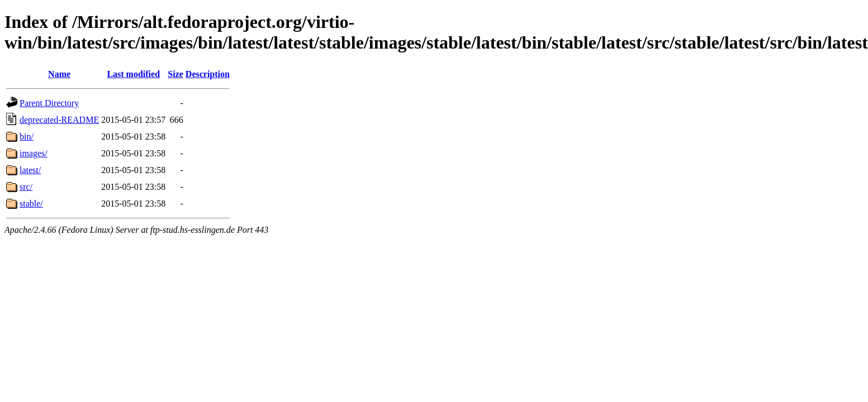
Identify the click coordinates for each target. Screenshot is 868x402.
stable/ (31, 204)
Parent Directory (49, 103)
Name (59, 74)
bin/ (27, 137)
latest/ (30, 170)
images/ (34, 153)
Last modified (133, 74)
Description (208, 74)
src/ (26, 187)
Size (176, 74)
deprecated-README (59, 120)
